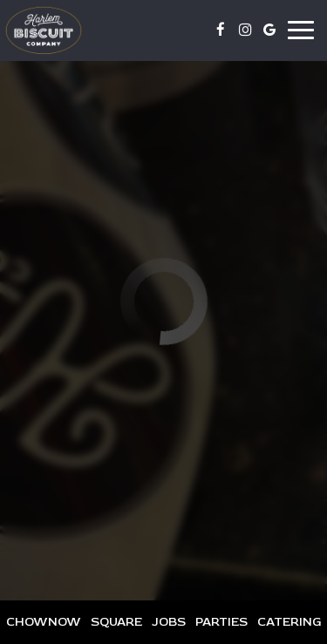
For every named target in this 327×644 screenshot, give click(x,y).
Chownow (41, 621)
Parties (221, 622)
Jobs (169, 622)
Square (114, 621)
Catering (290, 622)
